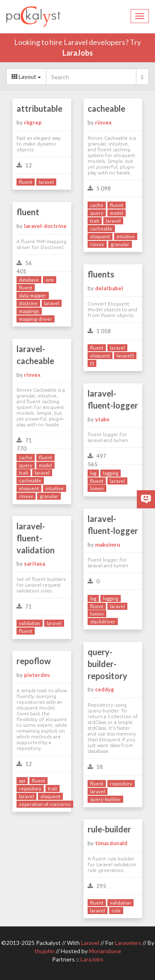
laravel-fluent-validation (36, 538)
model (117, 213)
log (93, 473)
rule (116, 911)
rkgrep (33, 122)
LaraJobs (78, 53)
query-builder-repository (107, 664)
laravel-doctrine (45, 226)
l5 (92, 363)
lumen (97, 488)
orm (50, 280)
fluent (26, 182)
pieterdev (37, 675)
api (22, 781)
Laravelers (128, 943)
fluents (101, 274)
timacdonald (111, 843)
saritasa (35, 564)
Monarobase (105, 951)
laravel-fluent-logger (113, 399)
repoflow (34, 661)
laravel (46, 182)
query (97, 213)
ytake (102, 419)
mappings (29, 311)
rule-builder (109, 829)
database (29, 280)
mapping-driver (36, 319)
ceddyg (105, 689)
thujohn (44, 951)
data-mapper (33, 295)
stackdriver (103, 622)
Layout (26, 76)
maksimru (108, 545)
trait (95, 221)
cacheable (106, 108)
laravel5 (125, 356)
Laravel (90, 943)
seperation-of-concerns (45, 804)
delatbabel (109, 288)
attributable (39, 108)
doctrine (28, 303)
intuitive (126, 236)
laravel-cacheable (35, 355)
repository (121, 784)
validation (30, 623)
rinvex (103, 122)
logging (111, 473)
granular (120, 244)
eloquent (100, 236)
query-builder (105, 799)
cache (97, 205)
